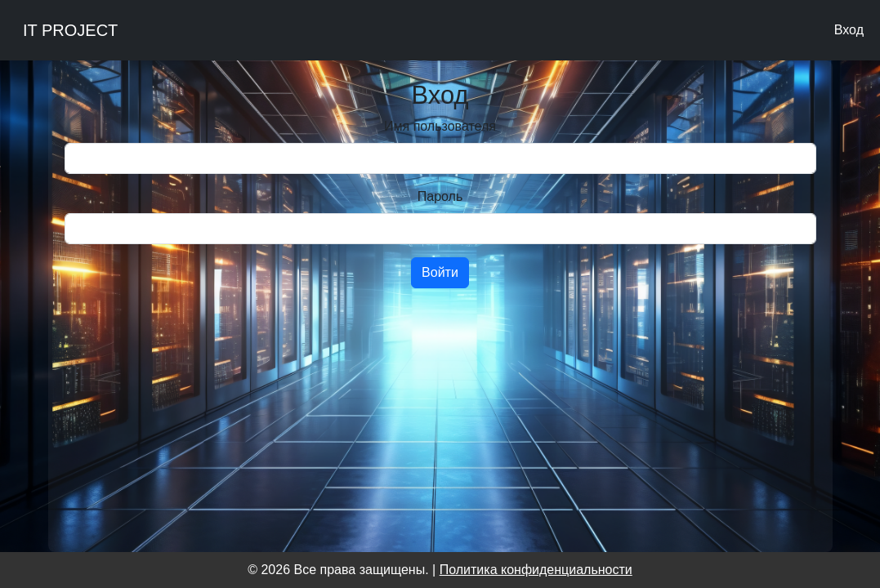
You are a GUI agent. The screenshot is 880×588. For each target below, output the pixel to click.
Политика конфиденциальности (536, 570)
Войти (440, 272)
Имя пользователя (440, 126)
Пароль (440, 196)
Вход (849, 30)
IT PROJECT (70, 30)
